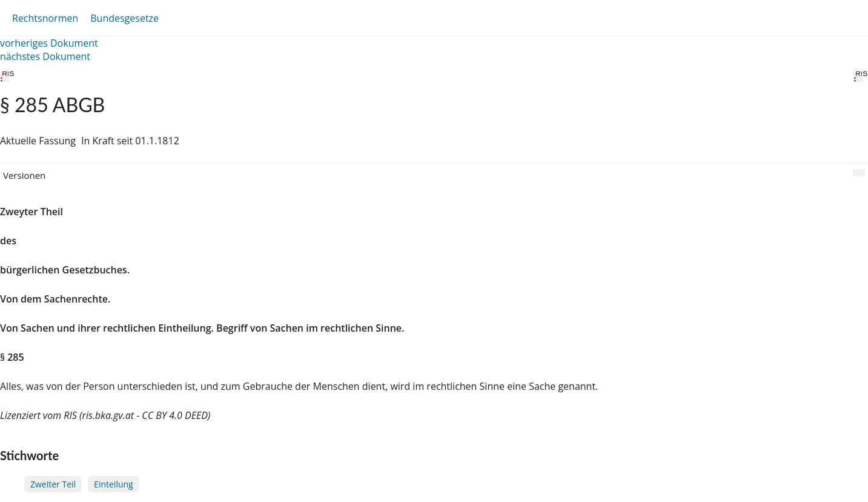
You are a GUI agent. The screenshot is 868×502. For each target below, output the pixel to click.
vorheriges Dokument (49, 43)
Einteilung (114, 484)
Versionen (24, 175)
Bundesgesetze (124, 18)
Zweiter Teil (53, 484)
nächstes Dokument (45, 56)
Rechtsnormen (45, 18)
